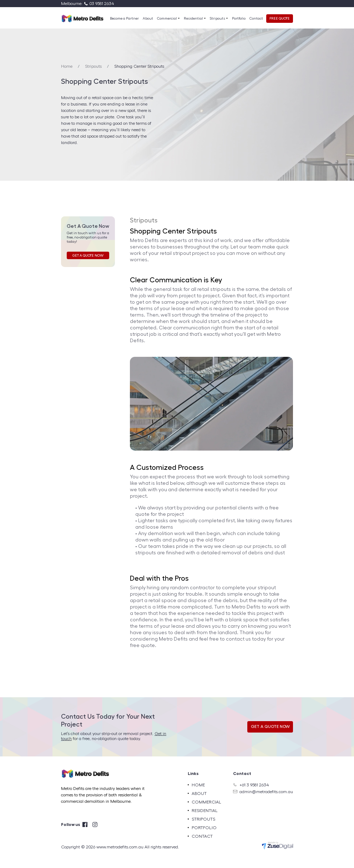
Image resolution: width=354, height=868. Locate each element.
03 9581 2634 (102, 4)
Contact (256, 19)
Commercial (167, 19)
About (148, 19)
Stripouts (218, 19)
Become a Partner (124, 19)
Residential (194, 19)
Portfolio (239, 19)
